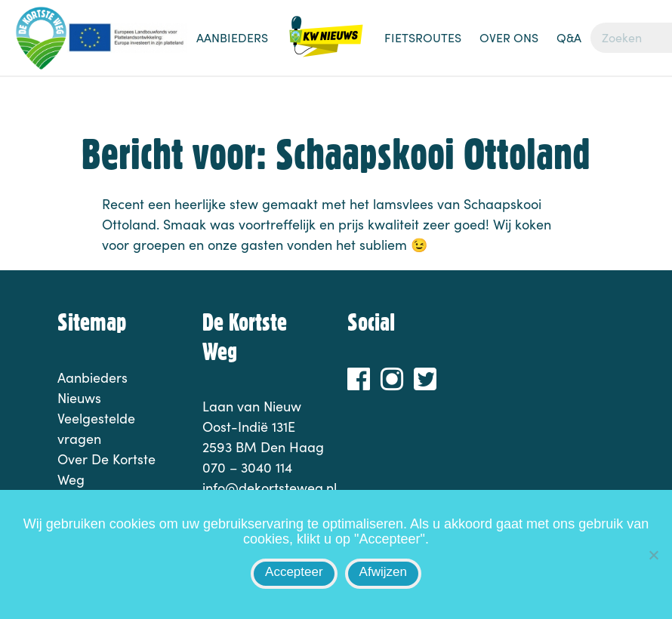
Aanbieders (232, 37)
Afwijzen (383, 572)
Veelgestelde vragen (96, 428)
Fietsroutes (423, 37)
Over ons (509, 37)
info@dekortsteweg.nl (270, 488)
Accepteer (294, 572)
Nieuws (326, 45)
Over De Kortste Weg (106, 469)
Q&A (569, 37)
